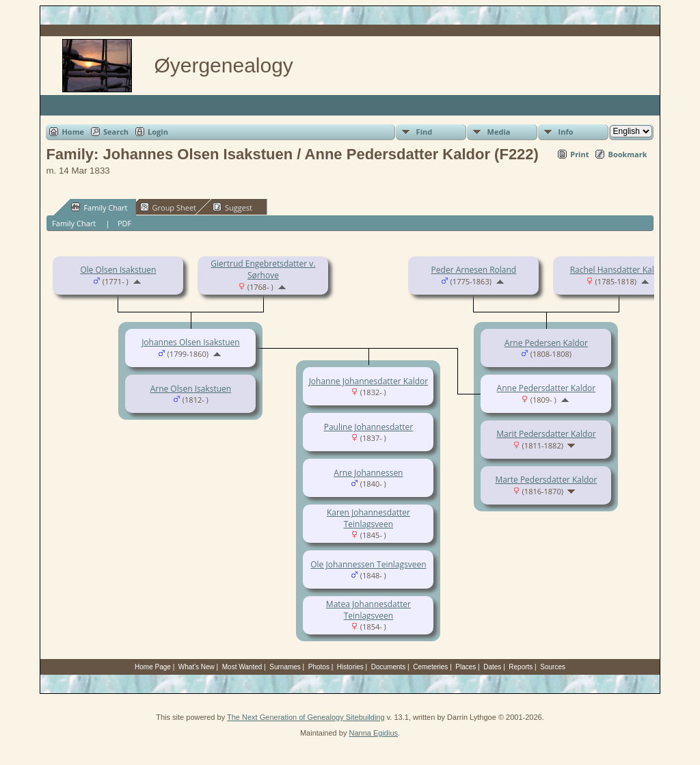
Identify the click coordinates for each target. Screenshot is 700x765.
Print (579, 154)
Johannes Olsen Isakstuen (191, 342)
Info (566, 132)
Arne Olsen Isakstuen (191, 389)
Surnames (285, 667)
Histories (350, 667)
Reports (521, 667)
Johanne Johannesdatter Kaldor (369, 381)
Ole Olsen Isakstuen (118, 270)
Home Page (153, 667)
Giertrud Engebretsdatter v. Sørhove (263, 269)
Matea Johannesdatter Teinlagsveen (368, 610)
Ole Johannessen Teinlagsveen (368, 564)
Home (73, 132)
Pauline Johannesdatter (368, 427)
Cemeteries (430, 667)
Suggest (232, 207)
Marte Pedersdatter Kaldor (546, 480)
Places (466, 667)
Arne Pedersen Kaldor (546, 343)
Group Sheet (169, 207)
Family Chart (99, 207)
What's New (197, 667)
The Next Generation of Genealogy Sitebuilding (306, 717)
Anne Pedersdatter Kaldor (547, 388)
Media (499, 132)
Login (158, 132)
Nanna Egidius (373, 733)
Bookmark (627, 154)
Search (116, 132)
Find (425, 132)
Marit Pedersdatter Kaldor (546, 434)
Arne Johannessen (368, 473)
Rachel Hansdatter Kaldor (619, 270)
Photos (319, 667)
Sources (553, 667)
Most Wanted (242, 667)
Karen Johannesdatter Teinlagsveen (368, 518)
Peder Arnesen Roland (474, 270)
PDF (124, 223)
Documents (389, 667)
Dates (492, 667)
